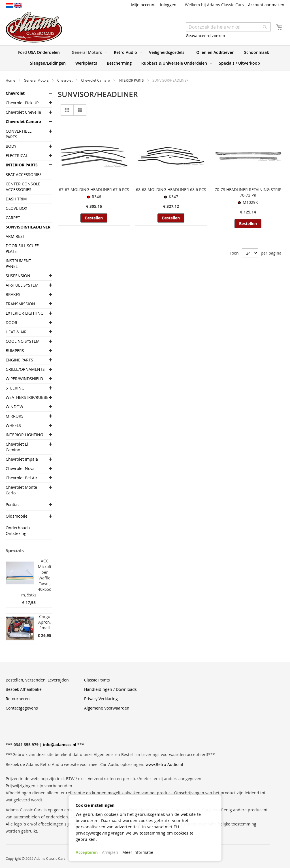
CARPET (13, 218)
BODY (11, 146)
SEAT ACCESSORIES (24, 174)
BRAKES (13, 294)
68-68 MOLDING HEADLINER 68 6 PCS (171, 190)
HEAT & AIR (16, 332)
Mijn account (143, 5)
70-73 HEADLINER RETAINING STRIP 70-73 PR (248, 192)
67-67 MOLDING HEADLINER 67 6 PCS (94, 190)
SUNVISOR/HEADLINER (25, 227)
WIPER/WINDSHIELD (24, 379)
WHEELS (13, 425)
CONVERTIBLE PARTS (19, 134)
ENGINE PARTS (19, 360)
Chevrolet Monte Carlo (21, 490)
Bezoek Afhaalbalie (24, 689)
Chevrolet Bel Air (22, 478)
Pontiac (13, 504)
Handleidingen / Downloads (110, 689)
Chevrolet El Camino (17, 447)
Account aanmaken (266, 5)
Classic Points (97, 680)
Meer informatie (138, 852)
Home (11, 80)
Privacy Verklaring (101, 699)
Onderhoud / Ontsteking (18, 531)
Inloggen (168, 5)
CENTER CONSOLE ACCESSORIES (23, 187)
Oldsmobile (17, 516)
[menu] (145, 58)
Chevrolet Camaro (96, 80)
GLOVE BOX (16, 208)
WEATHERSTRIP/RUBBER (25, 397)
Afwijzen (110, 852)
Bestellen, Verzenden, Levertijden (37, 680)
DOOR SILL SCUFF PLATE (22, 248)
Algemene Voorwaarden (107, 708)
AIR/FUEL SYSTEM (22, 285)
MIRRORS (15, 416)
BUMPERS (15, 351)
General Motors (37, 80)
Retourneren (18, 699)
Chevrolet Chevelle (23, 112)
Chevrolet (65, 80)
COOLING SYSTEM (23, 341)
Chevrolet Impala (22, 459)
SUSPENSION (18, 276)
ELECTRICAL (17, 155)
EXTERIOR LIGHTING (24, 313)
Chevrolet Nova (20, 468)
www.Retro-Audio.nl (164, 764)
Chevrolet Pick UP (22, 103)
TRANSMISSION (20, 304)
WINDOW (14, 407)
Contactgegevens (22, 708)
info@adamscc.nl (60, 745)
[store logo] (34, 27)
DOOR (11, 322)
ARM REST (15, 236)
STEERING (15, 388)
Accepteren (87, 852)
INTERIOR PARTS (132, 80)
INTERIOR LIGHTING (24, 435)
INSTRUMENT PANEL (18, 263)
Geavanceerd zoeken (205, 36)
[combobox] (228, 27)
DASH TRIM (16, 199)
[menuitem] (40, 52)
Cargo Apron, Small (44, 622)
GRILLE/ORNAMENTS (25, 369)
